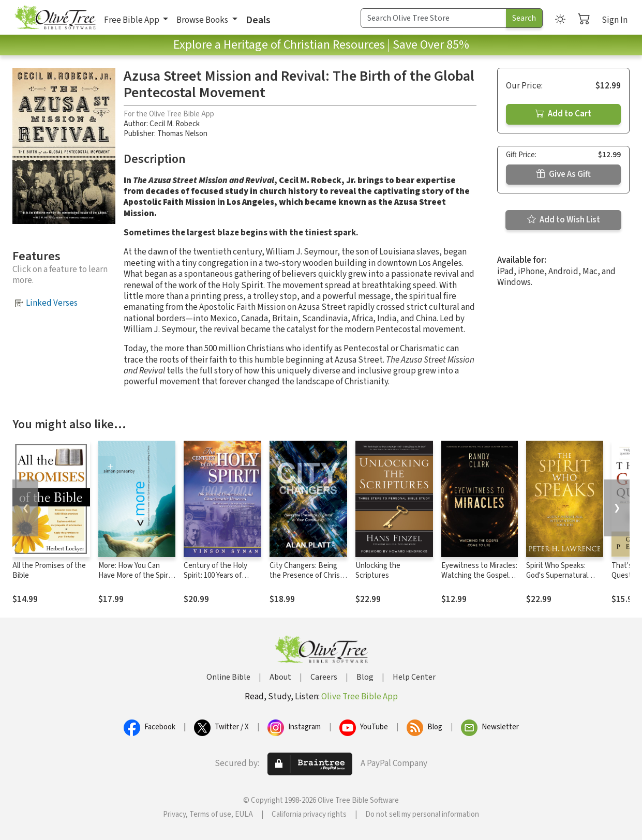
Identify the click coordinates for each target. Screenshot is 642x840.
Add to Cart (563, 114)
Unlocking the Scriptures (378, 571)
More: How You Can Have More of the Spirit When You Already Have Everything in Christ (136, 580)
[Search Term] (434, 18)
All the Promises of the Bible (49, 571)
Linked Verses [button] (52, 303)
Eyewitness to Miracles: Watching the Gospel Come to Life (479, 575)
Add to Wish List (564, 220)
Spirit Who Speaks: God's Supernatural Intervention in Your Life (558, 580)
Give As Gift (564, 174)
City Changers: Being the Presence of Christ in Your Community (306, 575)
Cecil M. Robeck (175, 124)
